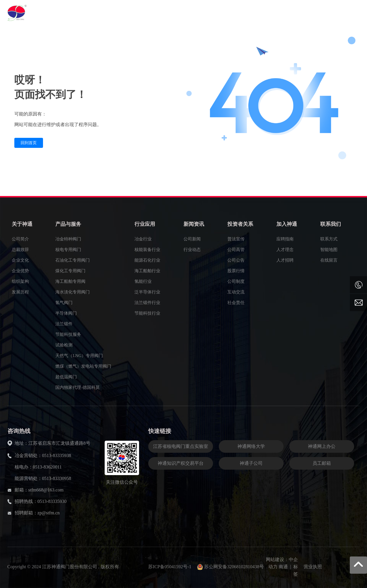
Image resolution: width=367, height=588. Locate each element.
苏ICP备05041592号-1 (170, 567)
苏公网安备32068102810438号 (234, 567)
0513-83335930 (52, 501)
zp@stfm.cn (49, 513)
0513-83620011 (47, 467)
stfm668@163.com (46, 490)
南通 (283, 567)
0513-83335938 (57, 455)
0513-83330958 (57, 478)
